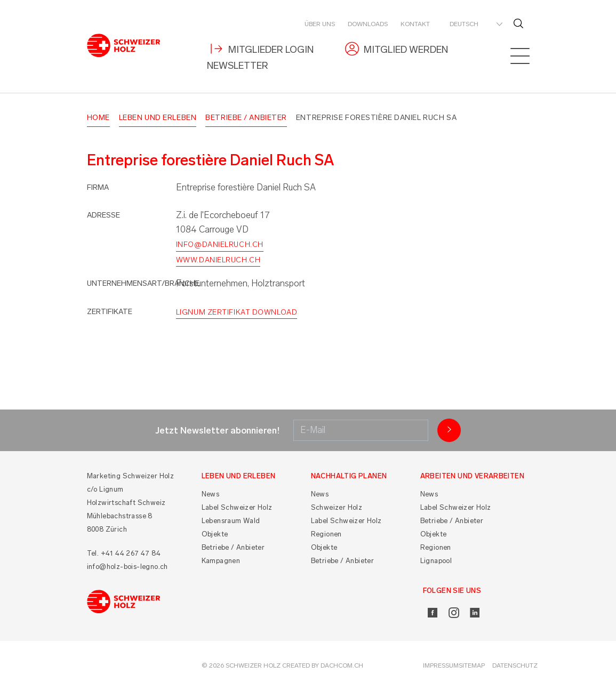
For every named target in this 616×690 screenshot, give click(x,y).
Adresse (103, 215)
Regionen (326, 534)
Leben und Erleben (158, 118)
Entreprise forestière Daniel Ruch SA (376, 118)
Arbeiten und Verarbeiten (473, 476)
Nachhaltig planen (349, 476)
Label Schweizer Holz (237, 507)
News (211, 494)
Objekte (215, 534)
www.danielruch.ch (218, 260)
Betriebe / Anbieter (246, 118)
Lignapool (436, 561)
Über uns (320, 24)
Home (98, 118)
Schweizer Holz (337, 507)
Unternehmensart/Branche (143, 283)
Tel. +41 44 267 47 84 (124, 553)
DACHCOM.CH (342, 665)
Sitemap (472, 665)
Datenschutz (515, 665)
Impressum (441, 665)
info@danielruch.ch (220, 244)
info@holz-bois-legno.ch (127, 567)
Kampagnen (221, 561)
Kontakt (415, 24)
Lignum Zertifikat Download (237, 312)
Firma (98, 187)
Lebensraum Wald (231, 521)
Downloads (368, 24)
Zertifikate (110, 312)
